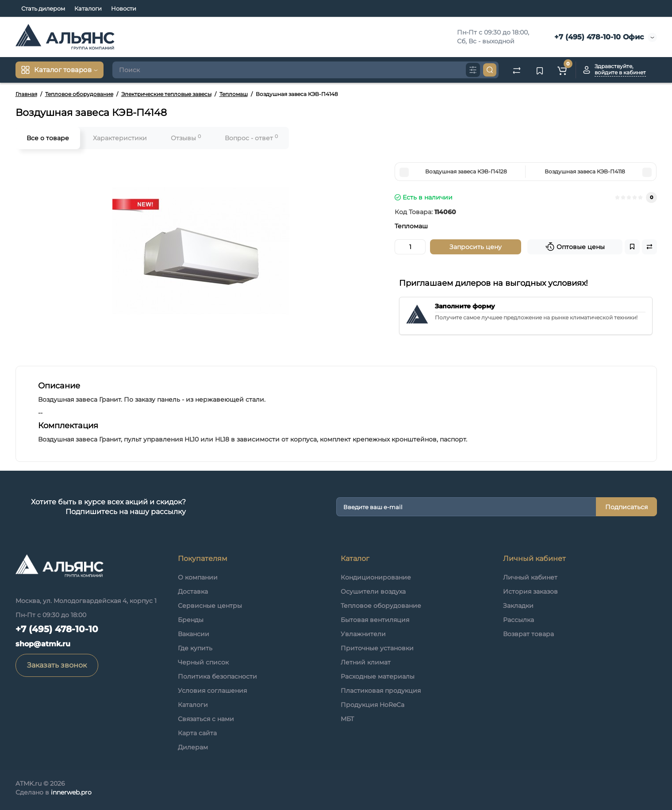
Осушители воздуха (373, 591)
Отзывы (186, 138)
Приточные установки (377, 648)
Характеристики (120, 138)
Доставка (193, 591)
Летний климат (366, 662)
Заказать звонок (57, 665)
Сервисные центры (210, 606)
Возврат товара (528, 634)
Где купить (195, 648)
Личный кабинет (530, 577)
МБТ (347, 719)
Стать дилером (43, 8)
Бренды (191, 620)
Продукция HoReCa (372, 705)
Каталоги (88, 8)
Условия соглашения (212, 691)
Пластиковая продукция (381, 691)
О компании (198, 577)
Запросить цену (476, 247)
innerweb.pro (71, 792)
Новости (124, 8)
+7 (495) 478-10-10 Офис (598, 37)
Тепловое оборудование (381, 606)
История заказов (530, 591)
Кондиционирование (376, 577)
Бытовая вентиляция (375, 620)
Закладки (518, 606)
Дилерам (193, 747)
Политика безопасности (217, 676)
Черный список (203, 662)
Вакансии (194, 634)
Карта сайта (197, 733)
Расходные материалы (378, 676)
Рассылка (518, 620)
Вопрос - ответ (251, 138)
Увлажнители (363, 634)
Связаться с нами (206, 719)
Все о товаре (48, 138)
